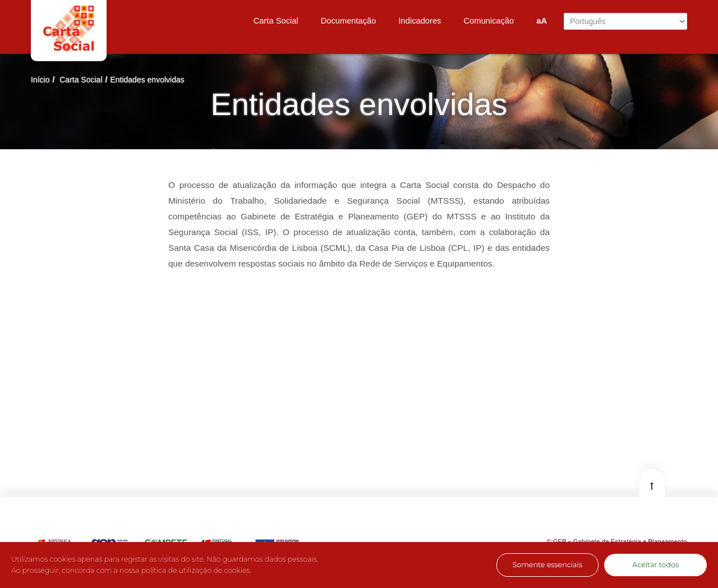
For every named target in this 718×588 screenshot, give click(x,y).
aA (542, 21)
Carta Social (81, 80)
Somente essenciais (547, 565)
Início (40, 80)
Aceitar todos (655, 565)
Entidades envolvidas (147, 80)
